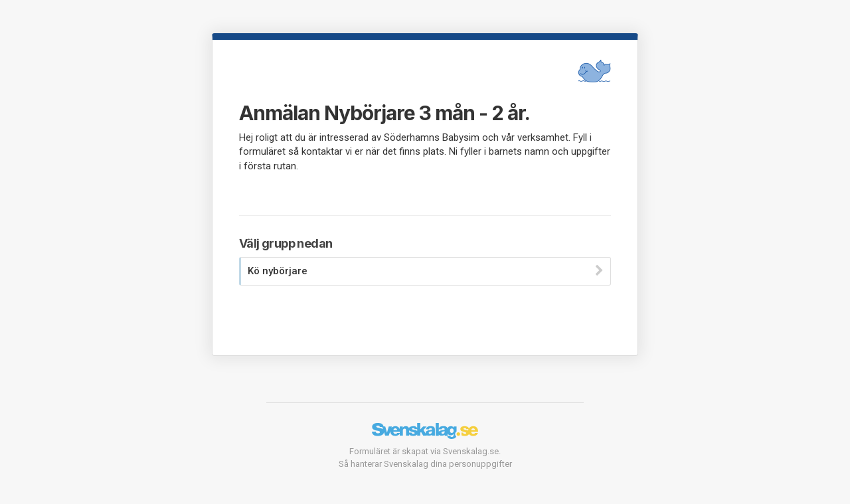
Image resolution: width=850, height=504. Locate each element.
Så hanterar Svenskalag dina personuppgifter (425, 464)
